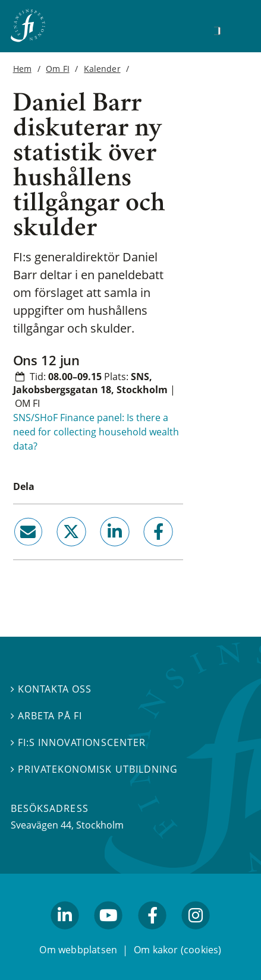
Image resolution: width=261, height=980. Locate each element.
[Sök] (217, 31)
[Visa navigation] (235, 29)
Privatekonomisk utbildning (94, 769)
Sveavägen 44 (41, 825)
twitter (54, 551)
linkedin (98, 551)
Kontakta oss (51, 689)
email (17, 551)
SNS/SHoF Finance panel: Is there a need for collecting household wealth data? (96, 432)
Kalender (102, 69)
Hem (22, 69)
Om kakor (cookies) (177, 949)
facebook (144, 551)
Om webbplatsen (78, 949)
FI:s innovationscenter (78, 742)
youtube (109, 934)
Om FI (57, 69)
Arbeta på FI (46, 716)
